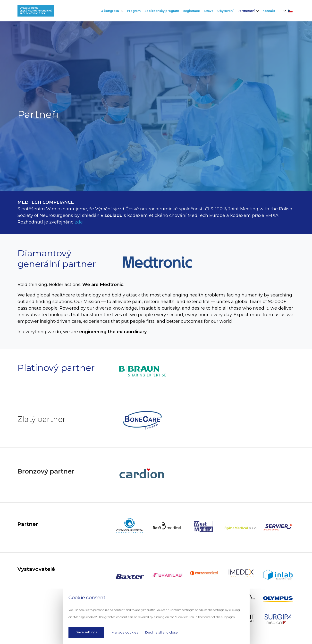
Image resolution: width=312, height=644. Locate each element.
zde (79, 222)
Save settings (86, 632)
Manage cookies (125, 632)
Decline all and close (161, 632)
